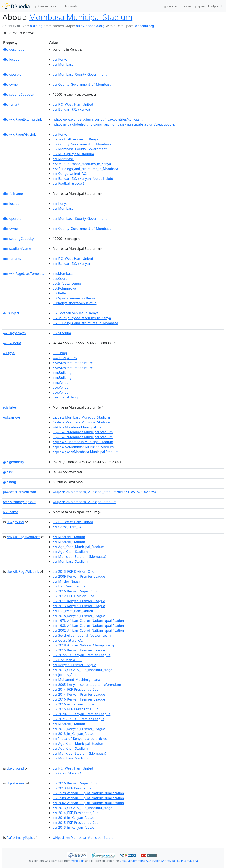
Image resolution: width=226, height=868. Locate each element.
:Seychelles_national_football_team (82, 635)
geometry (14, 462)
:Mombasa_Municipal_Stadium (85, 502)
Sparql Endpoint (209, 6)
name (11, 512)
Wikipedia (78, 861)
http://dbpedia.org (90, 26)
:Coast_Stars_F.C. (68, 527)
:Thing (60, 353)
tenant (11, 104)
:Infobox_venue (67, 283)
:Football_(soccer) (68, 183)
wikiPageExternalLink (23, 119)
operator (13, 74)
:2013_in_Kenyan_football (74, 734)
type (9, 353)
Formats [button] (70, 6)
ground (15, 522)
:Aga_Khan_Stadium (70, 552)
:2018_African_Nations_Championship (84, 645)
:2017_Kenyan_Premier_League (79, 729)
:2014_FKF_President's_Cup (76, 689)
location (12, 59)
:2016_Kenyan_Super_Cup (75, 591)
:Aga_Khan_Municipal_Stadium (78, 547)
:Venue (61, 383)
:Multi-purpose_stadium (73, 154)
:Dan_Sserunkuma (69, 586)
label (10, 407)
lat (8, 472)
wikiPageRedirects (23, 537)
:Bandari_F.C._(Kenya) (71, 109)
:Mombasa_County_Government (80, 74)
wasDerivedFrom (20, 492)
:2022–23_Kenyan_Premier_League (82, 655)
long (10, 482)
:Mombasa (63, 64)
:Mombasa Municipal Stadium (81, 417)
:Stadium (62, 333)
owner (11, 84)
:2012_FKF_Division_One (73, 596)
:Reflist (60, 293)
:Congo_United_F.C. (70, 174)
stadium (16, 783)
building (36, 26)
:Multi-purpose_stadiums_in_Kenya (82, 164)
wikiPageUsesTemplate (24, 274)
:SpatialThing (65, 397)
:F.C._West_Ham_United (73, 104)
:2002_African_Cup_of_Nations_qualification (88, 630)
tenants (12, 259)
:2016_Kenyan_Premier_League (79, 699)
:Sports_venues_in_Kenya (74, 298)
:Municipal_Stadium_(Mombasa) (79, 557)
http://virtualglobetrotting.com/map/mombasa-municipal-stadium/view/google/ (114, 124)
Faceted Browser (178, 6)
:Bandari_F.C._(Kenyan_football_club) (83, 179)
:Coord (60, 278)
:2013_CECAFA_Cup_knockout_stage (82, 670)
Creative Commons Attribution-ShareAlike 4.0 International (159, 861)
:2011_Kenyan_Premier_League (79, 601)
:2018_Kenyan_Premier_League (79, 616)
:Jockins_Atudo (66, 675)
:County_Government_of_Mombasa (82, 84)
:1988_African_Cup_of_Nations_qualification (88, 626)
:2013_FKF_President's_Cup (76, 788)
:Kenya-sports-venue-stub (75, 303)
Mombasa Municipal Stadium (81, 17)
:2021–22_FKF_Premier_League (79, 719)
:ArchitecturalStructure (73, 363)
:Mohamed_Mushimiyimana (76, 680)
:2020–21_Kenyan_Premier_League (82, 714)
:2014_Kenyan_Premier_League (79, 694)
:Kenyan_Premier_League (74, 665)
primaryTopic (20, 837)
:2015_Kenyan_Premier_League (79, 650)
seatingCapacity (18, 94)
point (12, 343)
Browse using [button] (46, 6)
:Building (62, 373)
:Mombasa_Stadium (70, 561)
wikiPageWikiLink (20, 134)
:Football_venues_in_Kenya (76, 139)
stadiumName (17, 249)
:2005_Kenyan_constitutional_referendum (87, 685)
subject (11, 313)
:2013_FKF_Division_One (73, 571)
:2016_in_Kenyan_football (74, 704)
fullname (13, 194)
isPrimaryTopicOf (19, 502)
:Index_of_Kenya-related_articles (80, 739)
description (15, 49)
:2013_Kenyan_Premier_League (79, 606)
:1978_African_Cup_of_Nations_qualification (88, 621)
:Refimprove (64, 288)
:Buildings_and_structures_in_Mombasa (85, 169)
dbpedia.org (145, 26)
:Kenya (60, 59)
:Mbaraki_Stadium (69, 537)
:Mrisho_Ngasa (67, 581)
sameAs (12, 417)
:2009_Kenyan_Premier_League (79, 576)
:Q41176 (65, 358)
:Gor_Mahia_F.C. (67, 660)
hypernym (15, 333)
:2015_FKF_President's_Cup (76, 709)
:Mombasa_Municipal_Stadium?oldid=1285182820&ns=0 (104, 492)
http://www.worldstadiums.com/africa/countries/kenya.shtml (100, 119)
